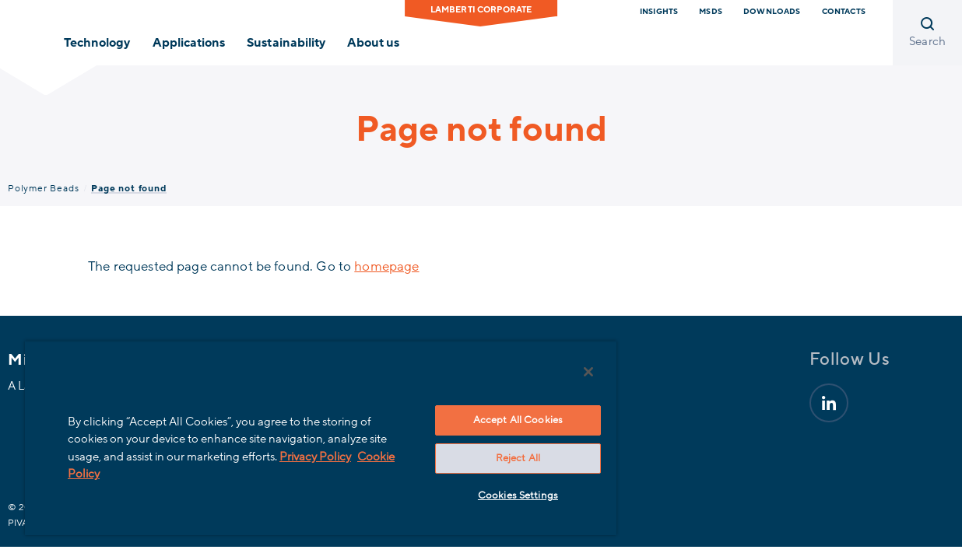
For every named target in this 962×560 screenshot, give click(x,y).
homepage (386, 266)
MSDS (711, 12)
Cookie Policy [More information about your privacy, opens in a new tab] (107, 474)
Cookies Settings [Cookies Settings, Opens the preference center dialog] (489, 495)
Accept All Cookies (489, 420)
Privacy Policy (335, 457)
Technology (97, 43)
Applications (189, 43)
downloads (772, 12)
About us (373, 43)
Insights (659, 12)
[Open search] (927, 33)
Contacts (844, 12)
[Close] (554, 372)
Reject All (489, 458)
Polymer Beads (43, 188)
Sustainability (286, 43)
